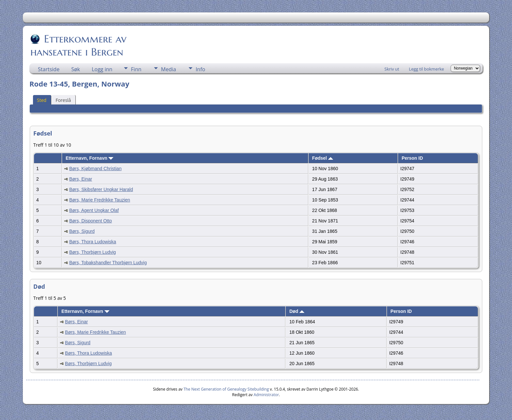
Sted (42, 100)
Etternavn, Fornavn (89, 158)
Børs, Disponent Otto (91, 221)
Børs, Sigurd (82, 231)
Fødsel (323, 158)
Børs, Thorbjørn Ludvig (93, 252)
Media (168, 69)
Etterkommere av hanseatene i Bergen (78, 45)
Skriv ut (392, 69)
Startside (49, 69)
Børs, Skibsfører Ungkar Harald (101, 189)
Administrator (266, 395)
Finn (136, 69)
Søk (76, 69)
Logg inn (102, 69)
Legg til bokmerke (426, 69)
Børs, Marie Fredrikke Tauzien (100, 200)
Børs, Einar (81, 179)
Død (297, 311)
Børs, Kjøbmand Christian (95, 169)
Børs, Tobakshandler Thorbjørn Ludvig (108, 263)
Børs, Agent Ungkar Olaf (94, 210)
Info (200, 69)
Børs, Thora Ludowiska (93, 242)
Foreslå (63, 100)
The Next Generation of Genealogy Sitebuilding (226, 389)
